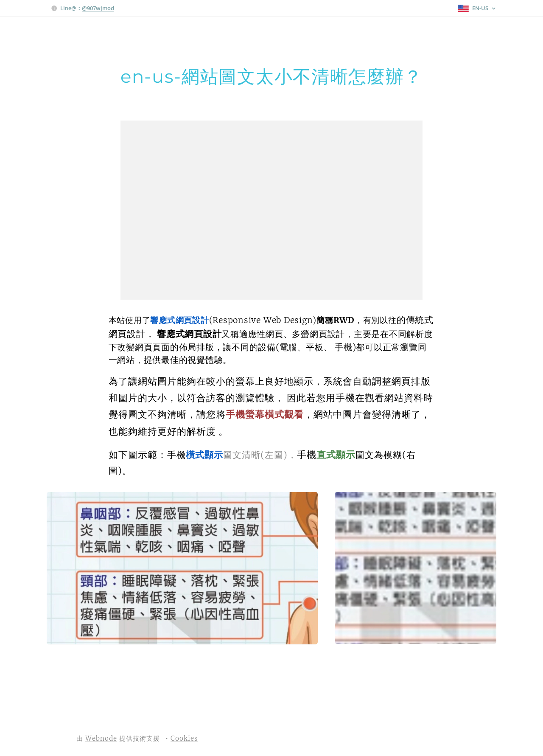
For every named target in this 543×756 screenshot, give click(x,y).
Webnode (101, 738)
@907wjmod (98, 8)
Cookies (184, 738)
